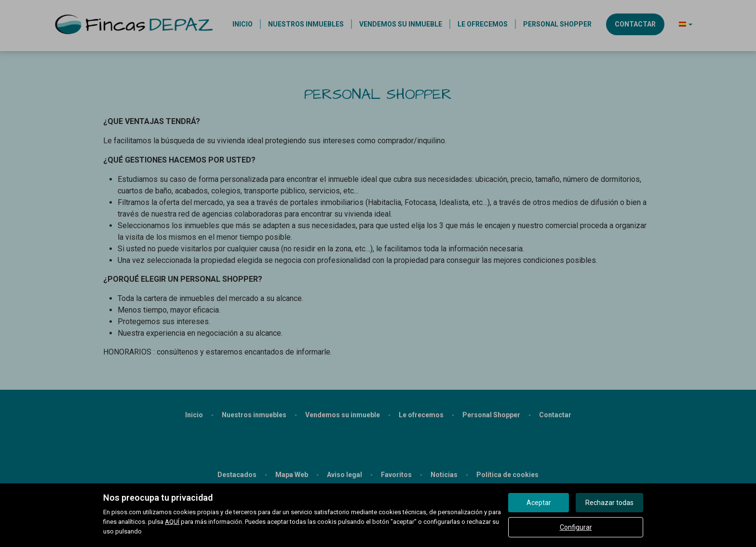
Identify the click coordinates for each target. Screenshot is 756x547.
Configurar (576, 527)
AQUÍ (172, 522)
